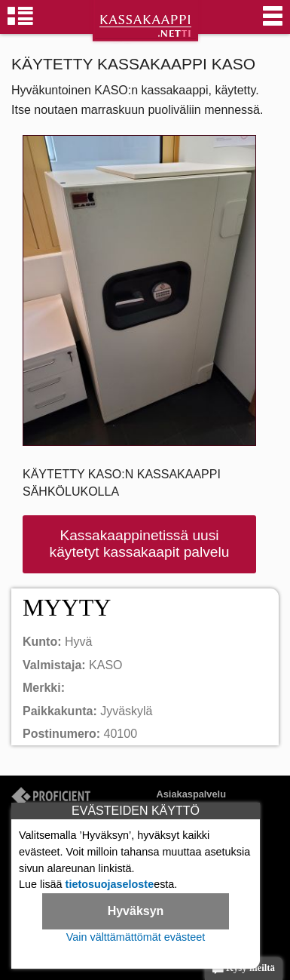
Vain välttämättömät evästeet (136, 937)
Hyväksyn (136, 911)
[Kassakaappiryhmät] (20, 23)
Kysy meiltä (244, 969)
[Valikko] (273, 23)
